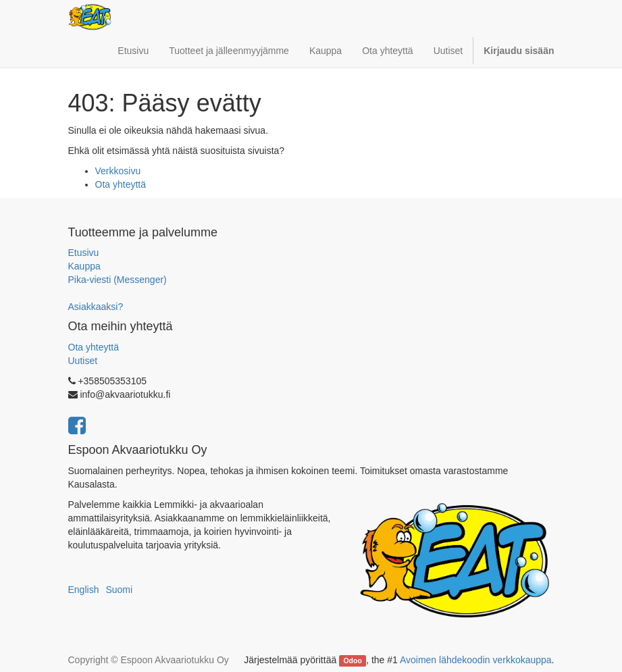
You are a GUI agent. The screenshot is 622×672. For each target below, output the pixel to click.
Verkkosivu (118, 171)
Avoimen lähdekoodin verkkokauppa (476, 660)
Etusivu (84, 253)
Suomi (119, 590)
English (84, 590)
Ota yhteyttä (121, 184)
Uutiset (83, 361)
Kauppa (84, 266)
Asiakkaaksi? (96, 307)
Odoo (352, 661)
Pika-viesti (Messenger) (118, 280)
